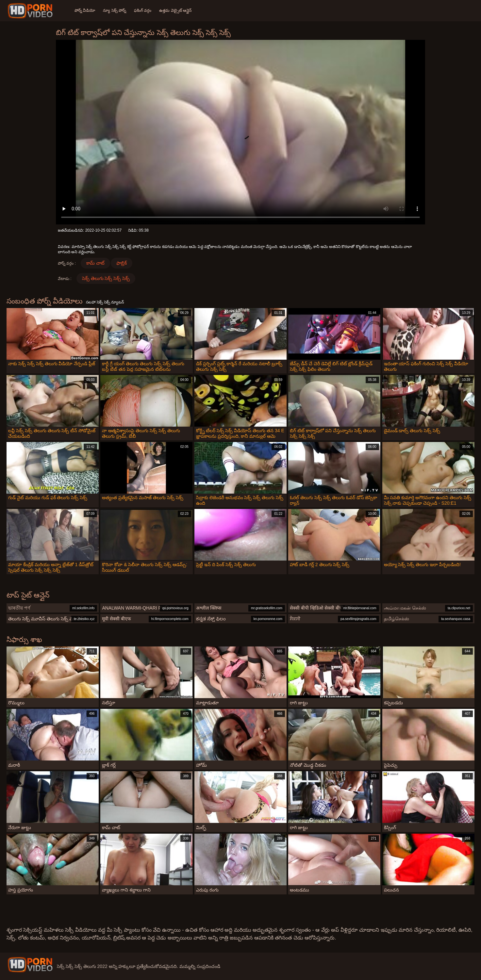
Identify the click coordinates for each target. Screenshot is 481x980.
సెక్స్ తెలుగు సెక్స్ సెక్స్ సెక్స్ (106, 278)
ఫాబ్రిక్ (122, 263)
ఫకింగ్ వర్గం (143, 10)
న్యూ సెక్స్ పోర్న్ (115, 10)
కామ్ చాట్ (95, 263)
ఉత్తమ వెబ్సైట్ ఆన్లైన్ (175, 10)
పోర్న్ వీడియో (85, 10)
